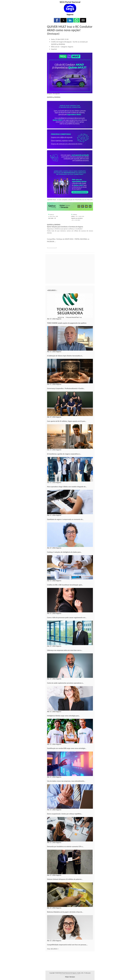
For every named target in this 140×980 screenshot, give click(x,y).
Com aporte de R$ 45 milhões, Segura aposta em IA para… (67, 421)
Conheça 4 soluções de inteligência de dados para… (64, 552)
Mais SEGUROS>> (53, 949)
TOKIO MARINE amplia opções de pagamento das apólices (67, 323)
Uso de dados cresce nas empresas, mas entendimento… (66, 781)
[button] (57, 20)
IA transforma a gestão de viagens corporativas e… (64, 454)
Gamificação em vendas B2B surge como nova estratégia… (67, 748)
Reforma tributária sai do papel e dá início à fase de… (65, 912)
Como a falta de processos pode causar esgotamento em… (67, 618)
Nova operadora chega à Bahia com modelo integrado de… (67, 487)
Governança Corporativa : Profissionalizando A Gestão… (66, 388)
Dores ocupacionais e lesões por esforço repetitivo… (65, 814)
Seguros (70, 14)
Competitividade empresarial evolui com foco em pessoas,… (67, 945)
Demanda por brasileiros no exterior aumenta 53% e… (65, 846)
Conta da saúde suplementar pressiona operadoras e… (65, 683)
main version (70, 977)
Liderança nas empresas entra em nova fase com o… (65, 650)
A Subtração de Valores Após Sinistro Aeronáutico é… (65, 356)
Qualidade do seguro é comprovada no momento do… (65, 519)
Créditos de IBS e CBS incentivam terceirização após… (65, 585)
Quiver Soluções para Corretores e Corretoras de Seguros (65, 227)
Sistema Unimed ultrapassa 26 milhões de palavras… (65, 879)
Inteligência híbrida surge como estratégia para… (64, 716)
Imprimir (54, 49)
